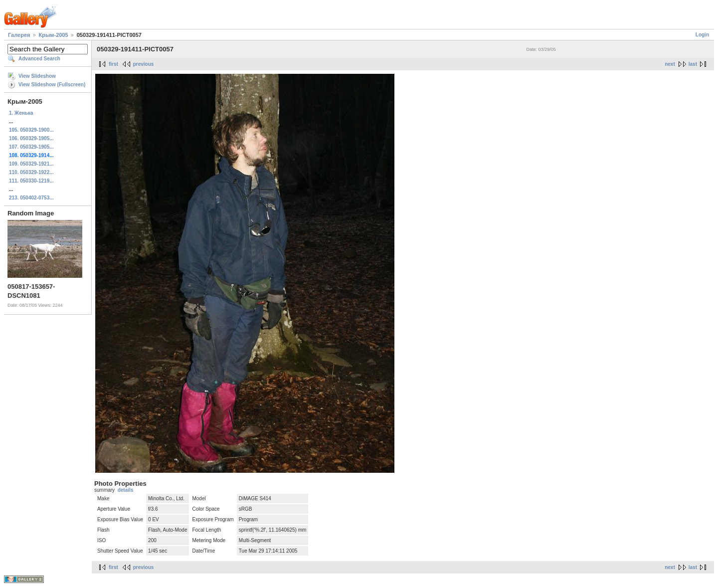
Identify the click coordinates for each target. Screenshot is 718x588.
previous (144, 64)
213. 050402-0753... (31, 198)
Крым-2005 (54, 35)
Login (702, 35)
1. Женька (21, 113)
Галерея (19, 35)
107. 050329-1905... (31, 147)
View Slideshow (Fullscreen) (52, 85)
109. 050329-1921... (31, 164)
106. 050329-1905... (31, 138)
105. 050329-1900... (31, 130)
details (126, 490)
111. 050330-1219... (31, 181)
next (670, 64)
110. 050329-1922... (31, 172)
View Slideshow (37, 76)
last (693, 64)
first (113, 64)
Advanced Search (39, 59)
